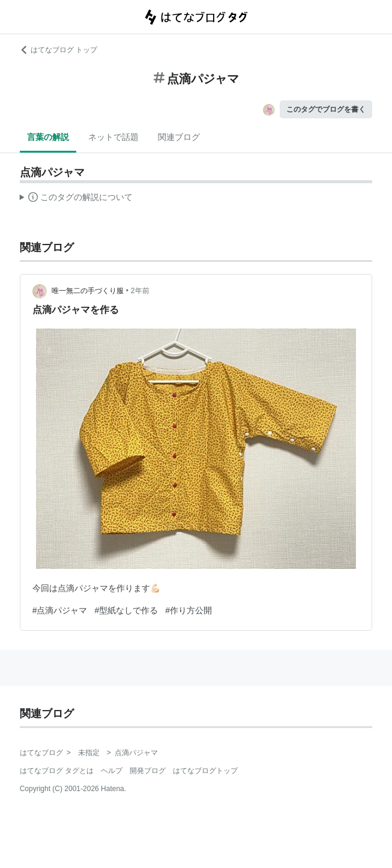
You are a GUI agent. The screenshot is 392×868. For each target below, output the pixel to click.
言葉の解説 (48, 137)
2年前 (140, 291)
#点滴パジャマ (60, 610)
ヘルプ (112, 771)
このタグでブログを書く (326, 109)
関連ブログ (179, 137)
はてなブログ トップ (59, 50)
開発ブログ (148, 771)
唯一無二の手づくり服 (88, 291)
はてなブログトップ (205, 771)
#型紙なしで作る (126, 610)
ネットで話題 (113, 137)
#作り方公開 (188, 610)
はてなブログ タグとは (57, 771)
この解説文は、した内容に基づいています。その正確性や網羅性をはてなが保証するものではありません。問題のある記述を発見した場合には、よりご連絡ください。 (77, 199)
